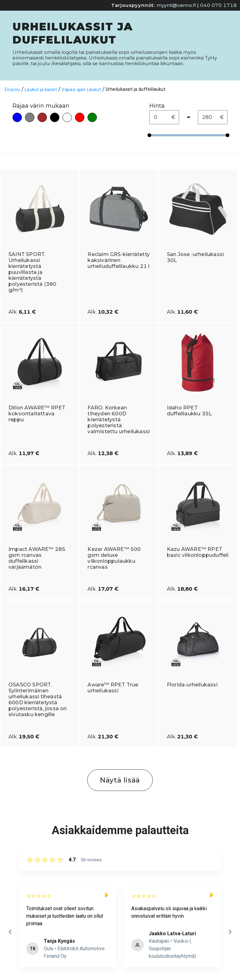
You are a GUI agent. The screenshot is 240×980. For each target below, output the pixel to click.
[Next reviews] (230, 932)
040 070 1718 (218, 5)
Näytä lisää (120, 780)
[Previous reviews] (10, 932)
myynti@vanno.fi (176, 5)
